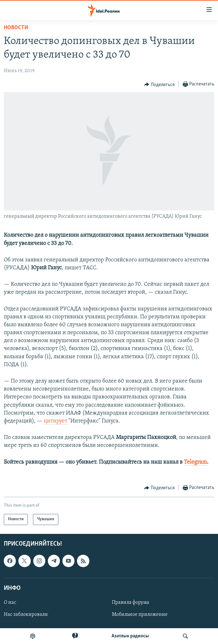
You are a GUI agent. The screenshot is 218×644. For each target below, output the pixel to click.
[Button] (159, 84)
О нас (10, 603)
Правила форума (131, 603)
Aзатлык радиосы (130, 636)
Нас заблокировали (26, 615)
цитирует (56, 421)
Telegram (195, 462)
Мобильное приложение (140, 615)
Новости (16, 28)
